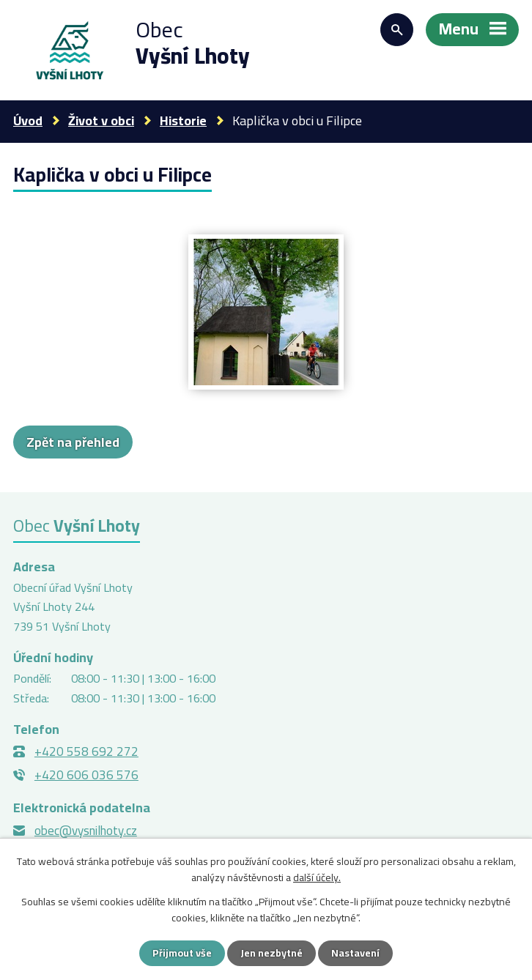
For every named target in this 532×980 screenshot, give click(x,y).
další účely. (317, 877)
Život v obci (101, 120)
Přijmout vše (182, 953)
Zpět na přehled (73, 442)
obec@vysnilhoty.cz (86, 831)
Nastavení (355, 953)
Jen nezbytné (271, 953)
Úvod (28, 120)
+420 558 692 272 (86, 751)
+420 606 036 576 (86, 775)
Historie (183, 120)
